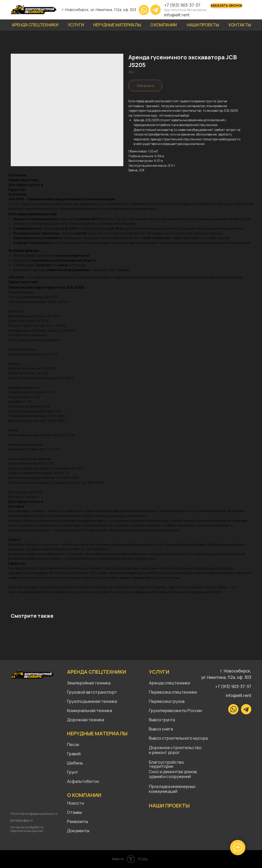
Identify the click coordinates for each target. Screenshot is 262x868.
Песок (73, 745)
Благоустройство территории (166, 764)
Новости (75, 803)
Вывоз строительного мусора (178, 738)
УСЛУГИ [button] (76, 25)
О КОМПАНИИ (163, 25)
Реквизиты (78, 821)
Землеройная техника (89, 683)
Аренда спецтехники (170, 683)
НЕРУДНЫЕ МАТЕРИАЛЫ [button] (117, 25)
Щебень (75, 763)
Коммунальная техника (90, 711)
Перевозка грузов (167, 701)
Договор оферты (21, 820)
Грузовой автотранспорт (92, 692)
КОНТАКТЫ (240, 25)
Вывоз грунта (162, 720)
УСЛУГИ (159, 672)
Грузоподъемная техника (92, 701)
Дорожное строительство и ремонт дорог (176, 750)
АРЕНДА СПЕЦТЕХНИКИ (97, 672)
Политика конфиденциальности (34, 814)
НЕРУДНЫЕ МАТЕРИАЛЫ (97, 733)
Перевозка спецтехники (173, 692)
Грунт (73, 772)
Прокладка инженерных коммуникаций (172, 789)
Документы (78, 831)
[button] (226, 6)
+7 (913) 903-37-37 (182, 5)
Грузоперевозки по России (175, 711)
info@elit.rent (177, 15)
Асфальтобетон (83, 781)
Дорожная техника (86, 720)
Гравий (74, 754)
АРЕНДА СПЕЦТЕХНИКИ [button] (35, 25)
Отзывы (74, 812)
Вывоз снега (161, 729)
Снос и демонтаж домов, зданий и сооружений (173, 774)
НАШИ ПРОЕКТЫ (203, 25)
